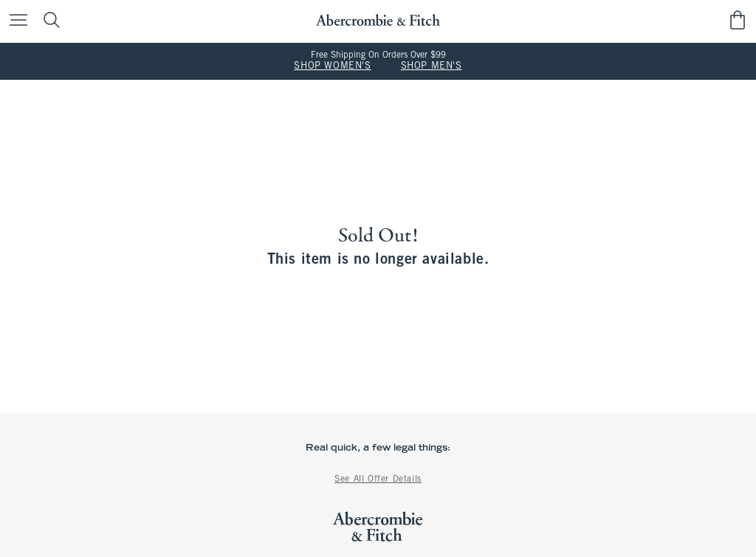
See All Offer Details (378, 479)
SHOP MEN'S (432, 66)
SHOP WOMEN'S (332, 66)
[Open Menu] (15, 21)
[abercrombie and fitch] (378, 20)
